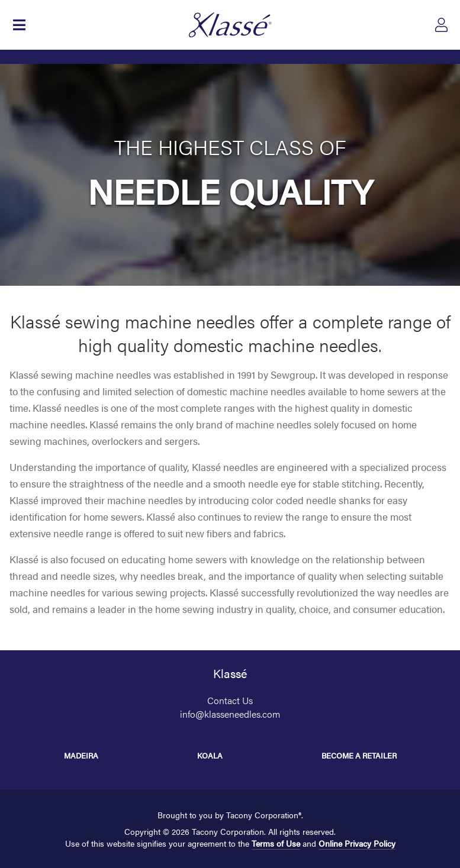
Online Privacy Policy (357, 843)
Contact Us (230, 700)
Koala (210, 755)
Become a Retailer (359, 755)
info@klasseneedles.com (230, 714)
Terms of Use (276, 843)
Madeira (81, 755)
